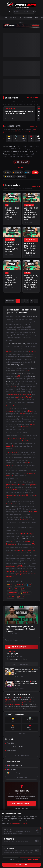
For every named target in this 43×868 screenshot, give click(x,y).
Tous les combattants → (21, 778)
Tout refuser (11, 860)
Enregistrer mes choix (30, 860)
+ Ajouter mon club (21, 808)
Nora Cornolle (26, 427)
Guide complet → (35, 126)
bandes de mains (23, 571)
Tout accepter (22, 865)
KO (10, 408)
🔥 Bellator (17, 172)
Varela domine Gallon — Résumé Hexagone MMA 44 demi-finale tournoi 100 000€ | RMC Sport (31, 214)
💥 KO (35, 172)
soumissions (10, 411)
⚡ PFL (9, 589)
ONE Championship (26, 18)
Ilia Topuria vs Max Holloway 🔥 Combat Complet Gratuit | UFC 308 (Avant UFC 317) (26, 671)
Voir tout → (21, 167)
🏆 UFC (7, 172)
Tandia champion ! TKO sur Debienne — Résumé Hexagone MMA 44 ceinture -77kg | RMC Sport (31, 248)
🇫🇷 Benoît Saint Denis (14, 766)
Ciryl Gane (27, 394)
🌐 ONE (27, 172)
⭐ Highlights (9, 176)
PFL (28, 438)
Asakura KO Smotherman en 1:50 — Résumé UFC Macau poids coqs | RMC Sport (12, 280)
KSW (37, 18)
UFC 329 (13, 387)
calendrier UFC (23, 441)
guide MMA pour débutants (16, 485)
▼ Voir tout (21, 733)
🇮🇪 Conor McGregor (13, 773)
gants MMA (10, 571)
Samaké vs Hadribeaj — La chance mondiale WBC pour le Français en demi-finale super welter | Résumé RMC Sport (31, 281)
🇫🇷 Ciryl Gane (11, 769)
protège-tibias (24, 495)
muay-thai (33, 352)
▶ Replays (21, 176)
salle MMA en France (24, 397)
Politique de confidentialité (18, 823)
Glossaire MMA (11, 751)
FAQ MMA (13, 490)
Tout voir (36, 186)
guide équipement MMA (14, 566)
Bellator (14, 18)
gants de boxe (11, 495)
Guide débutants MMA (14, 747)
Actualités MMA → (33, 98)
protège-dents (22, 574)
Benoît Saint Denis (15, 394)
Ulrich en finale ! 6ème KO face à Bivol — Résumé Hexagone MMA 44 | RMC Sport (12, 247)
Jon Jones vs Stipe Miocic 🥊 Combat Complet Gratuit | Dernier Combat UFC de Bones (26, 683)
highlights (30, 411)
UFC (6, 18)
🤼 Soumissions (12, 593)
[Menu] (10, 12)
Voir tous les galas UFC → (21, 664)
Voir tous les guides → (21, 755)
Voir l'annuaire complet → (21, 803)
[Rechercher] (33, 12)
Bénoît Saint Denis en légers (23, 131)
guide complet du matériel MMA (17, 405)
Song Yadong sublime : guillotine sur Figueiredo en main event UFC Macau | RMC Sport (12, 212)
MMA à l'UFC (12, 452)
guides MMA (10, 446)
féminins (32, 424)
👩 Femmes (21, 597)
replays (22, 414)
